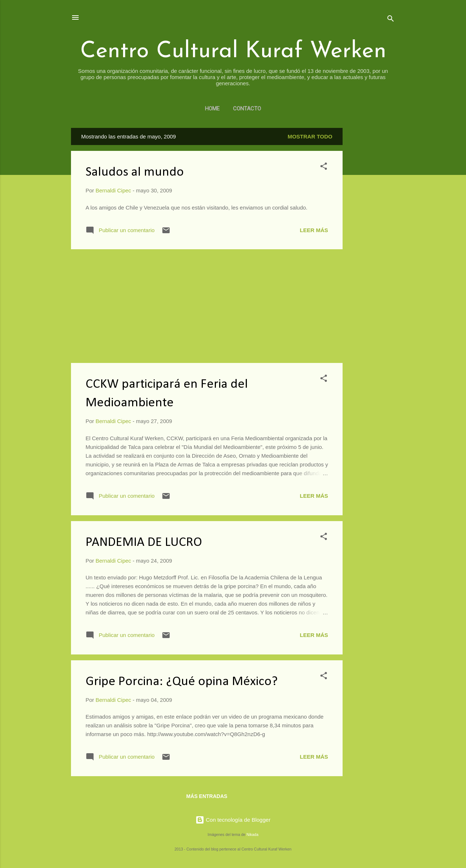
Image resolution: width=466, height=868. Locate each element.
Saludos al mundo (135, 172)
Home (212, 109)
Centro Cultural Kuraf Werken (233, 52)
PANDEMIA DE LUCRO (144, 543)
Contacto (247, 109)
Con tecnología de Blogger (233, 820)
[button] (324, 167)
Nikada (252, 834)
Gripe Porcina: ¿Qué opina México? (182, 682)
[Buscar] (391, 20)
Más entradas (207, 796)
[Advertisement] (372, 237)
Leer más (314, 230)
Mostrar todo (310, 136)
